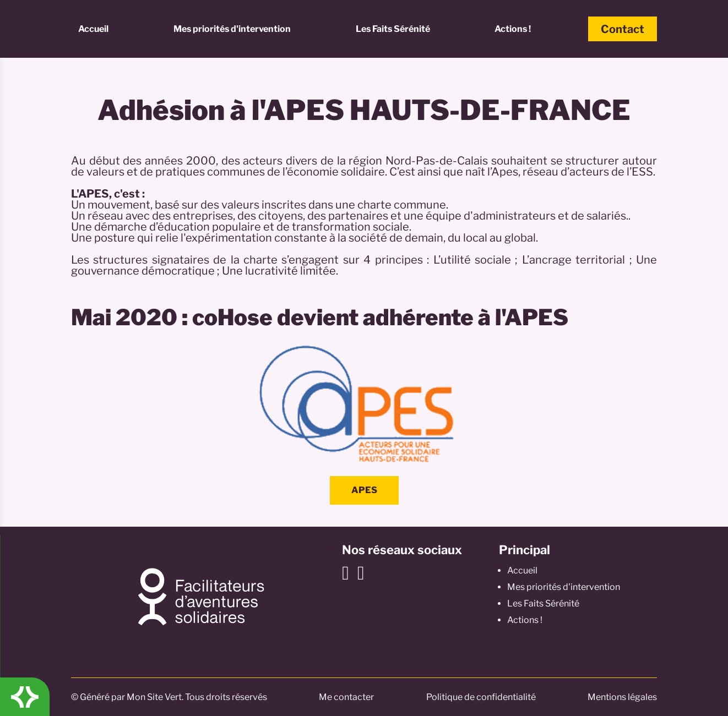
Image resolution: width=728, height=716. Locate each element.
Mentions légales (622, 697)
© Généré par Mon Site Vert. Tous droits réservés (169, 697)
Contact (623, 29)
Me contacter (346, 697)
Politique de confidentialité (481, 697)
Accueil (93, 29)
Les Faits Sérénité (393, 29)
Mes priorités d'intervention (232, 29)
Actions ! (513, 29)
